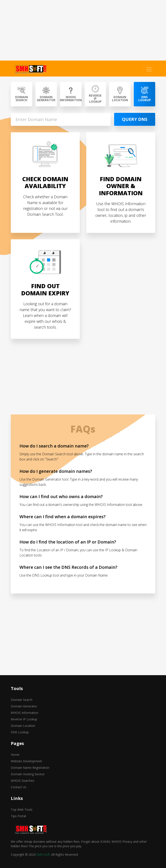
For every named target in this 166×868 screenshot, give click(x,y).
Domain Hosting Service (28, 774)
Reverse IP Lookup (24, 719)
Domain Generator (24, 706)
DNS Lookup (20, 732)
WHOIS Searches (23, 781)
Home (15, 755)
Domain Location (23, 726)
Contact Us (19, 787)
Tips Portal (18, 816)
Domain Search (22, 700)
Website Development (26, 761)
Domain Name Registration (30, 768)
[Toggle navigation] (149, 69)
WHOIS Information (25, 713)
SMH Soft (43, 854)
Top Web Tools (22, 810)
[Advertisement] (83, 30)
